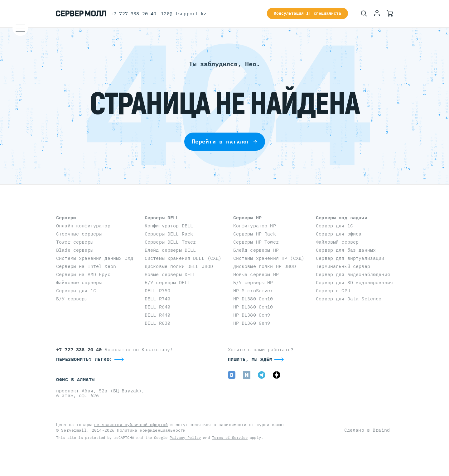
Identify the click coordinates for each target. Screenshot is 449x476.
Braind (381, 430)
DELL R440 (157, 315)
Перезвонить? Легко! (84, 359)
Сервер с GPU (333, 291)
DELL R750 (157, 291)
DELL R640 (157, 307)
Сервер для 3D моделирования (354, 282)
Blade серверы (75, 250)
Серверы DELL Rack (169, 234)
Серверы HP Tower (256, 242)
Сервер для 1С (334, 226)
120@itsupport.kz (184, 14)
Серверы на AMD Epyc (83, 274)
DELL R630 (157, 323)
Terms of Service (230, 437)
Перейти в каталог (225, 141)
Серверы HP (247, 218)
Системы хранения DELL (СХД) (183, 258)
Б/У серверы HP (253, 282)
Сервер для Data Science (349, 299)
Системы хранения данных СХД (95, 258)
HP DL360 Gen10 (253, 307)
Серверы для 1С (76, 291)
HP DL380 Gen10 (253, 299)
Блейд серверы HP (256, 250)
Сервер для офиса (339, 234)
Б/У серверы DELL (167, 282)
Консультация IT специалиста (307, 13)
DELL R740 (157, 299)
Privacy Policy (185, 437)
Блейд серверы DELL (170, 250)
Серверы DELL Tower (170, 242)
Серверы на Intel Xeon (86, 266)
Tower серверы (75, 242)
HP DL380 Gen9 (252, 315)
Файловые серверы (79, 282)
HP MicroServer (253, 291)
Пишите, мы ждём (250, 359)
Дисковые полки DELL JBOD (179, 266)
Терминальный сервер (343, 266)
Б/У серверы (72, 299)
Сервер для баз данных (346, 250)
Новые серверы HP (256, 274)
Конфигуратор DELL (169, 226)
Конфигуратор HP (255, 226)
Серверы (66, 218)
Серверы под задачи (342, 218)
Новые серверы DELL (170, 274)
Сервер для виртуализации (350, 258)
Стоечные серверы (79, 234)
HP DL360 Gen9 (252, 323)
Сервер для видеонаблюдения (353, 274)
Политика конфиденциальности (151, 430)
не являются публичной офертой (131, 425)
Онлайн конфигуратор (83, 226)
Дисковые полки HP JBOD (265, 266)
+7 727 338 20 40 (133, 14)
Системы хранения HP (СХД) (269, 258)
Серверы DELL (162, 218)
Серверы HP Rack (255, 234)
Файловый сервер (337, 242)
